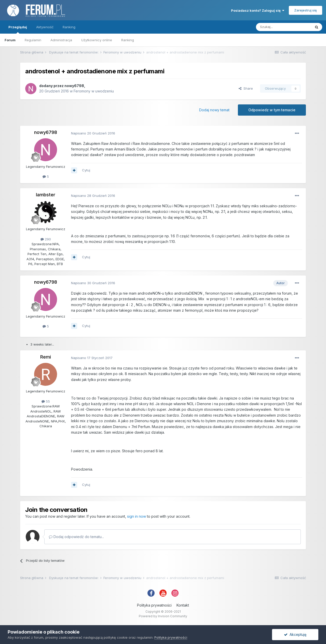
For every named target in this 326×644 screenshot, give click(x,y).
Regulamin (33, 40)
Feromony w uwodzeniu (94, 91)
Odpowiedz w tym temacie (272, 110)
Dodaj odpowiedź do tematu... (76, 537)
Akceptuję (295, 634)
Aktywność (45, 27)
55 (46, 401)
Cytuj (86, 170)
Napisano (93, 133)
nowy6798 (74, 86)
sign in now (137, 516)
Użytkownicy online (97, 40)
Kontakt (183, 605)
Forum (10, 40)
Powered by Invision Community (163, 616)
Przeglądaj (18, 29)
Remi (46, 357)
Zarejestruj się (305, 10)
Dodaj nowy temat (214, 110)
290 (46, 239)
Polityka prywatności (154, 605)
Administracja (61, 40)
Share (246, 88)
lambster (46, 195)
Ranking (128, 40)
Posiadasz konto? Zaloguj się (258, 10)
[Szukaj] (283, 27)
